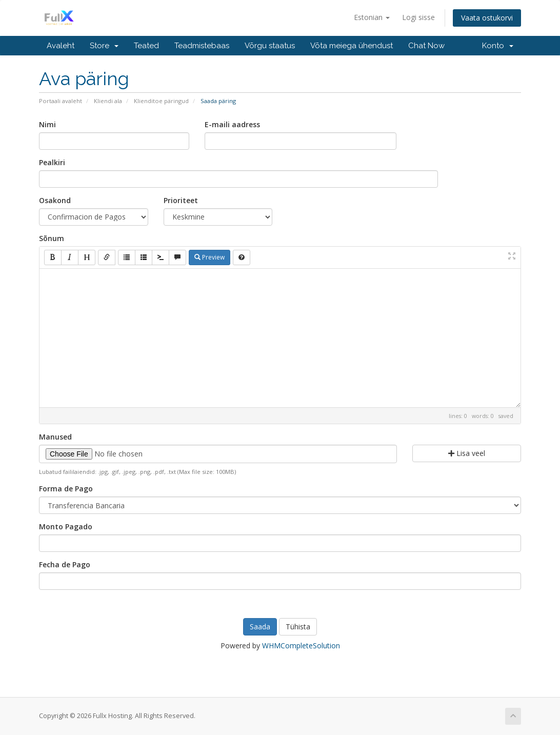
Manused (55, 437)
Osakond (55, 200)
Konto (498, 46)
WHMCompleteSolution (301, 645)
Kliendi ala (108, 101)
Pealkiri (52, 162)
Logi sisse (418, 17)
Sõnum (52, 238)
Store (104, 46)
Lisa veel (467, 453)
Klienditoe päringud (161, 101)
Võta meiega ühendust (352, 46)
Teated (146, 46)
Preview (209, 257)
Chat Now (426, 46)
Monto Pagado (66, 527)
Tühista (298, 627)
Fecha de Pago (65, 564)
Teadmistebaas (202, 46)
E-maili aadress (232, 124)
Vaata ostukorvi (487, 18)
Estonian (372, 17)
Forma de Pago (66, 489)
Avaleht (61, 46)
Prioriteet (181, 200)
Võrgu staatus (270, 46)
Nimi (47, 124)
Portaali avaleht (61, 101)
